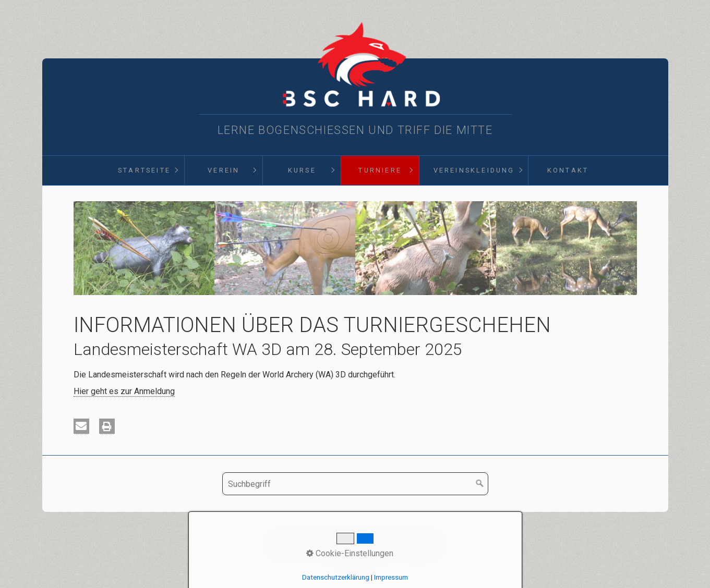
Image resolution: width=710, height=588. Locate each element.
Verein (224, 170)
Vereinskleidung (474, 170)
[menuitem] (144, 170)
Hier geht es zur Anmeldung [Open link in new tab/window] (124, 391)
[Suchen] (480, 484)
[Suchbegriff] (355, 484)
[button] (81, 426)
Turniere (380, 170)
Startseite (144, 170)
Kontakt (568, 170)
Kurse (302, 170)
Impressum (377, 543)
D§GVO (419, 543)
